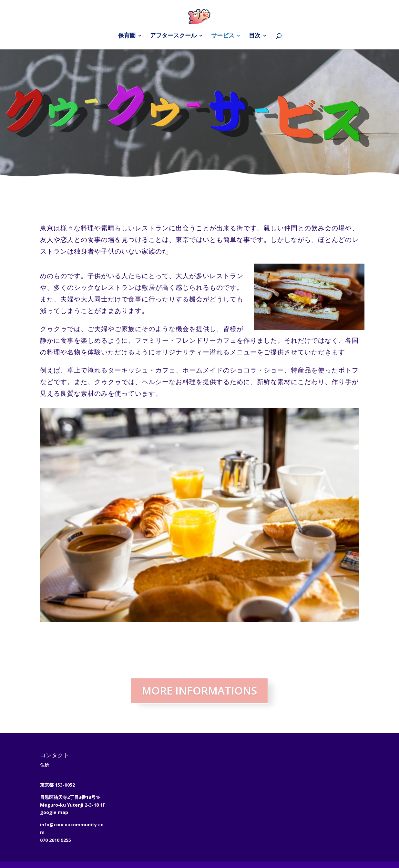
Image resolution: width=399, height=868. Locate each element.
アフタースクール (173, 36)
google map (54, 812)
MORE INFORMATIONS (199, 690)
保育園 (127, 36)
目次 (255, 36)
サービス (223, 36)
